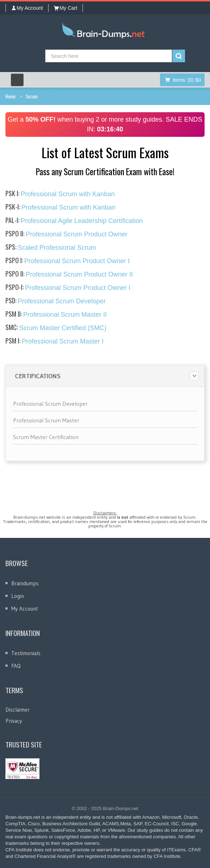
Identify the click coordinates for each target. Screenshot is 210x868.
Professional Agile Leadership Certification (74, 221)
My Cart (66, 8)
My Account (27, 8)
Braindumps (25, 583)
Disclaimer (18, 710)
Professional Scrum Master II (56, 315)
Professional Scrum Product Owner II (69, 274)
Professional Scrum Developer (56, 301)
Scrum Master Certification (46, 437)
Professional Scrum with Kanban (60, 194)
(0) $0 (187, 80)
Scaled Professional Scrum (51, 248)
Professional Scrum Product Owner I (68, 261)
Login (18, 596)
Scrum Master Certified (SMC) (56, 328)
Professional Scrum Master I (54, 341)
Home (10, 96)
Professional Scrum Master (46, 420)
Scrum (32, 96)
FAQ (16, 666)
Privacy (14, 721)
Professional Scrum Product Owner (66, 234)
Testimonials (26, 653)
